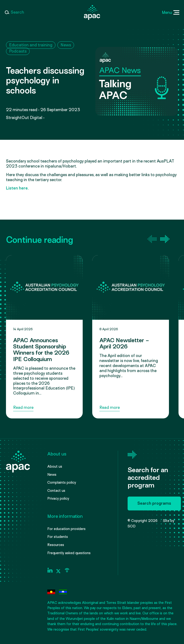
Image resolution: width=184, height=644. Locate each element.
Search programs (154, 503)
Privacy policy (58, 498)
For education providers (66, 529)
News (66, 45)
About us (55, 466)
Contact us (56, 491)
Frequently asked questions (69, 553)
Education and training (31, 45)
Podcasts (18, 51)
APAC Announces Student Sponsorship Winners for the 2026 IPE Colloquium (41, 350)
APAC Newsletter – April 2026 (124, 343)
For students (58, 537)
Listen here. (17, 188)
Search (17, 12)
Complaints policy (62, 482)
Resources (56, 545)
